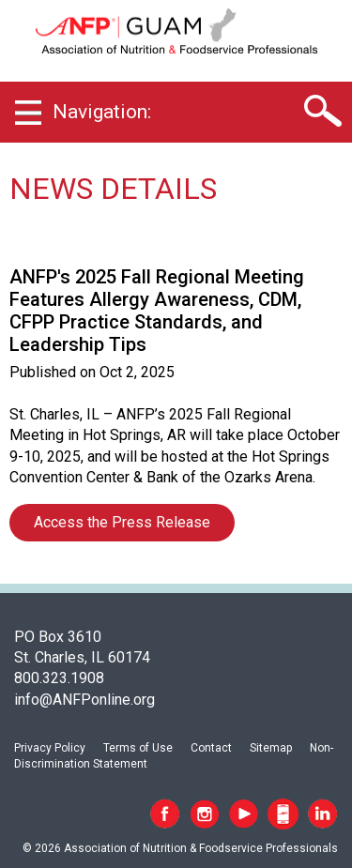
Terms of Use (138, 748)
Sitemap (271, 748)
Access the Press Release (122, 522)
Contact (211, 748)
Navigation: (102, 112)
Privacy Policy (50, 748)
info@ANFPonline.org (84, 700)
